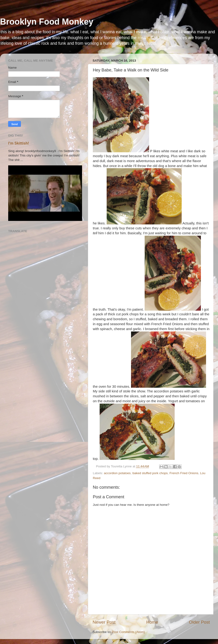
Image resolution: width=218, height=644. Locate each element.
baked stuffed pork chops (150, 473)
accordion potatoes (117, 473)
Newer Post (104, 622)
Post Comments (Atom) (128, 632)
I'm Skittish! (19, 143)
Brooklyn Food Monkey (47, 22)
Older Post (199, 622)
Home (152, 622)
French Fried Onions (184, 473)
